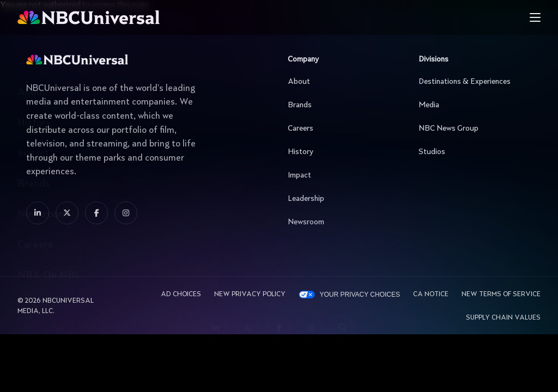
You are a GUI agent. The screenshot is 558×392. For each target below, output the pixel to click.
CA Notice (431, 295)
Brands (342, 105)
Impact (342, 175)
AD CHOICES (181, 295)
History (342, 152)
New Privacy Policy (250, 295)
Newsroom (342, 222)
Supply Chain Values (503, 318)
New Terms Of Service (501, 295)
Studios (472, 152)
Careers (342, 128)
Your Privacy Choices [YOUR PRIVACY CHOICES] (360, 295)
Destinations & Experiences (472, 82)
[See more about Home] (132, 17)
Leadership (342, 199)
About (342, 82)
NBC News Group (472, 128)
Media (472, 105)
